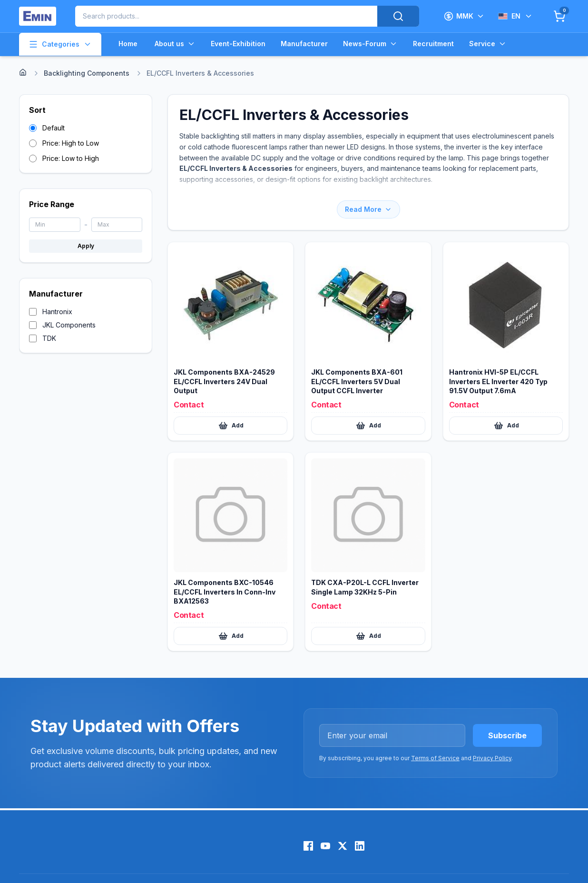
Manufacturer (304, 44)
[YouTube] (325, 846)
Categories (60, 44)
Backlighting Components (87, 73)
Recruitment (433, 44)
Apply (86, 246)
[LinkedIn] (360, 846)
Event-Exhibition (238, 44)
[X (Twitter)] (343, 846)
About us (175, 44)
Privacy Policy (492, 758)
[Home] (23, 72)
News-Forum (370, 44)
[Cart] (559, 16)
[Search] (398, 16)
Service (488, 44)
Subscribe (507, 735)
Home (128, 44)
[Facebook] (308, 846)
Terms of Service (435, 758)
